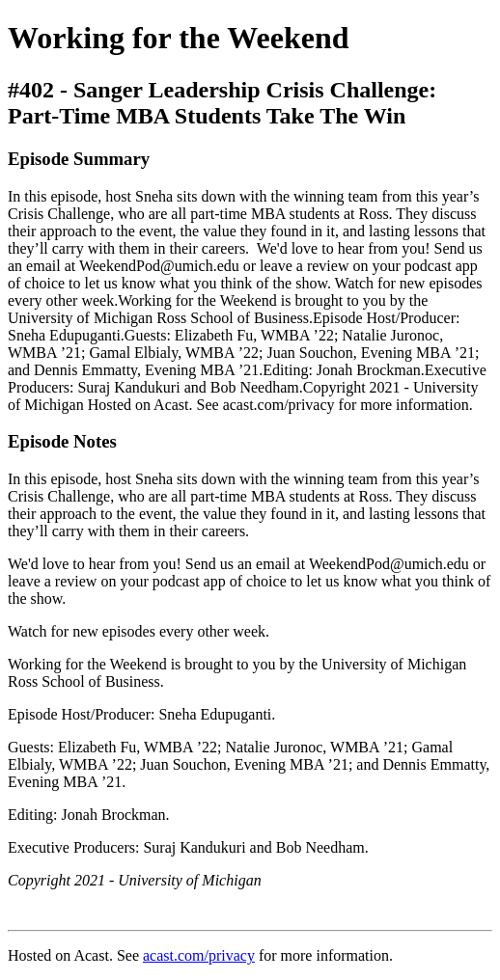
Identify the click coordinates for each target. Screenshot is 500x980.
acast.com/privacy (199, 955)
